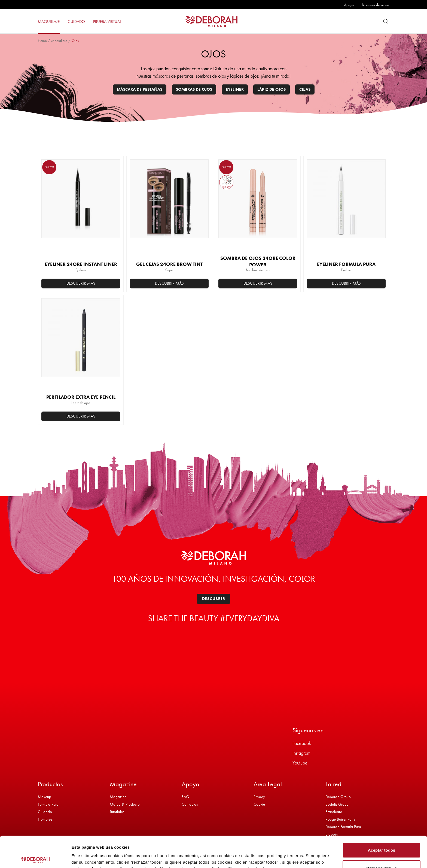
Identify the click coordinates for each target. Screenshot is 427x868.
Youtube (300, 763)
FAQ (185, 797)
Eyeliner (235, 89)
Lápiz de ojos (272, 89)
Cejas (305, 89)
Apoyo (349, 5)
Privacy (259, 797)
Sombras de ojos (194, 89)
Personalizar (382, 836)
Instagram (301, 753)
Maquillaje (59, 41)
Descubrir (214, 599)
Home (42, 41)
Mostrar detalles (87, 851)
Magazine (118, 797)
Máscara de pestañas (140, 89)
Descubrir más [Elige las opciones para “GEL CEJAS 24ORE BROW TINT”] (169, 283)
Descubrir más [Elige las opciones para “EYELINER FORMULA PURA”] (346, 283)
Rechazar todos (382, 853)
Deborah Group (338, 797)
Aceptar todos (382, 818)
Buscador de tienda (376, 5)
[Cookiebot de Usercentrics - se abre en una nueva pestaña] (35, 857)
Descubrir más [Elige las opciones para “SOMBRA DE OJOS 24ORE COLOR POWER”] (258, 283)
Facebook (302, 743)
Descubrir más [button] (81, 283)
